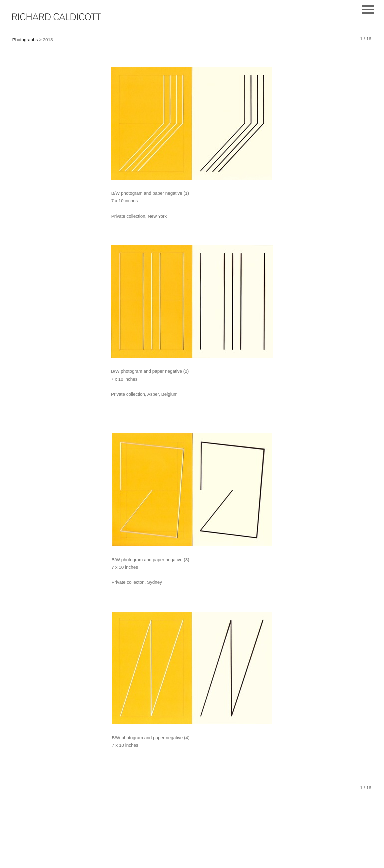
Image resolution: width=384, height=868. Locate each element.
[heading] (57, 18)
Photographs (25, 40)
